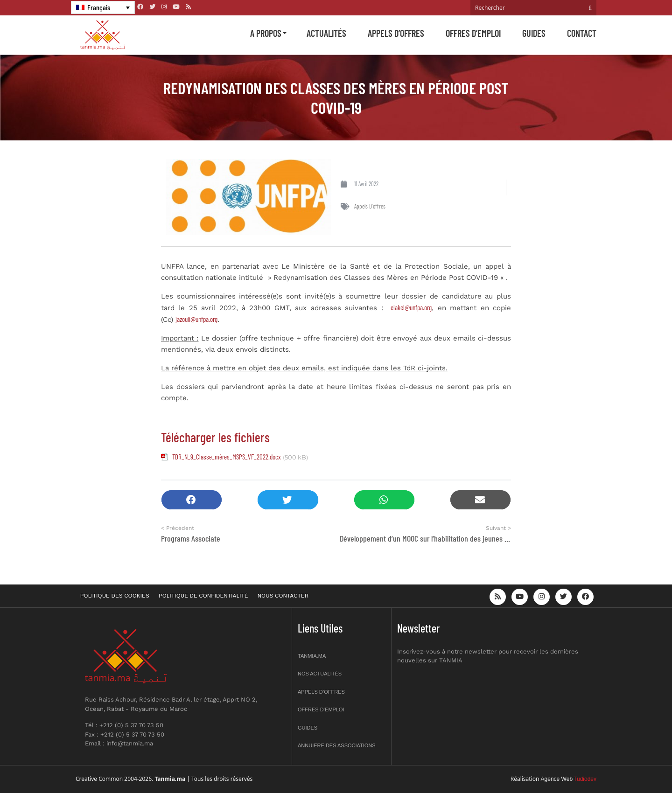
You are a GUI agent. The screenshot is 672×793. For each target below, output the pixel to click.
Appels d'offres (370, 206)
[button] (192, 500)
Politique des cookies (115, 596)
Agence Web (557, 779)
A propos (266, 33)
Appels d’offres (396, 33)
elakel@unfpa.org (411, 307)
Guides (534, 33)
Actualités (326, 33)
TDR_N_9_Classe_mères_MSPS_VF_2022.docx (227, 457)
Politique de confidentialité (203, 596)
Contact (582, 33)
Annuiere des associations (337, 745)
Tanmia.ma (312, 656)
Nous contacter (283, 596)
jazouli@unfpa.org (196, 319)
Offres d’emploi (473, 33)
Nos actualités (320, 674)
